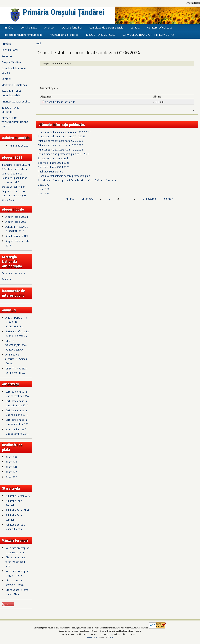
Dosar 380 (11, 457)
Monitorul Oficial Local (160, 27)
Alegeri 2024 (12, 157)
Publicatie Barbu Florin (18, 510)
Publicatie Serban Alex (18, 496)
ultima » (169, 199)
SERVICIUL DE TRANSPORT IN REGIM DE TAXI (148, 35)
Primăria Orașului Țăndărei (63, 12)
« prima (69, 199)
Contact (135, 27)
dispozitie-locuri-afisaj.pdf (60, 102)
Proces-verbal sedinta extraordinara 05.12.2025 (64, 132)
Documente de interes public (13, 293)
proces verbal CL (11, 182)
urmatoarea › (150, 199)
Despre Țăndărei (72, 27)
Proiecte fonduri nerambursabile (23, 35)
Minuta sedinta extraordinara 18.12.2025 (60, 145)
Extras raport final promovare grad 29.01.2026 (63, 154)
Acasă (39, 43)
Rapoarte (7, 279)
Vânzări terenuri (15, 540)
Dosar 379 (11, 462)
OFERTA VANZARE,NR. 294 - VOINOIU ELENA (16, 345)
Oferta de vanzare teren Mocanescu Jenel (15, 562)
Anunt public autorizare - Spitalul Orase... (16, 359)
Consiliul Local (29, 27)
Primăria (8, 27)
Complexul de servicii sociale (106, 27)
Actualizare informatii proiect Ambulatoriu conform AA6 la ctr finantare (77, 180)
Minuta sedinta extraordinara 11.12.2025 (60, 150)
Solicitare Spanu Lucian (14, 178)
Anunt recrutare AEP (17, 236)
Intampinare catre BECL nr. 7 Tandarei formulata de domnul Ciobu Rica (16, 169)
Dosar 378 (11, 467)
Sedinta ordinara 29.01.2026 (54, 163)
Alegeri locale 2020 (16, 222)
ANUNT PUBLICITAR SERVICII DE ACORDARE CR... (16, 322)
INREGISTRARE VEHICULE (100, 35)
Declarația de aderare (13, 273)
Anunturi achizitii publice (64, 35)
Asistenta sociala (19, 146)
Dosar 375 (44, 193)
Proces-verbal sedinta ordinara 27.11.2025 (62, 136)
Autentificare (193, 3)
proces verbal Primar (13, 187)
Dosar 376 (11, 477)
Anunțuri (49, 27)
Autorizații (10, 384)
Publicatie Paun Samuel (51, 171)
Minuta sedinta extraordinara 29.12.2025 (60, 141)
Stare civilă (11, 488)
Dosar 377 (11, 472)
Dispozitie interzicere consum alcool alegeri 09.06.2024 (14, 195)
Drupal (111, 637)
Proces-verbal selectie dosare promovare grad (64, 176)
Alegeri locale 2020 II (17, 217)
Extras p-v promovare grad (53, 158)
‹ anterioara (87, 199)
